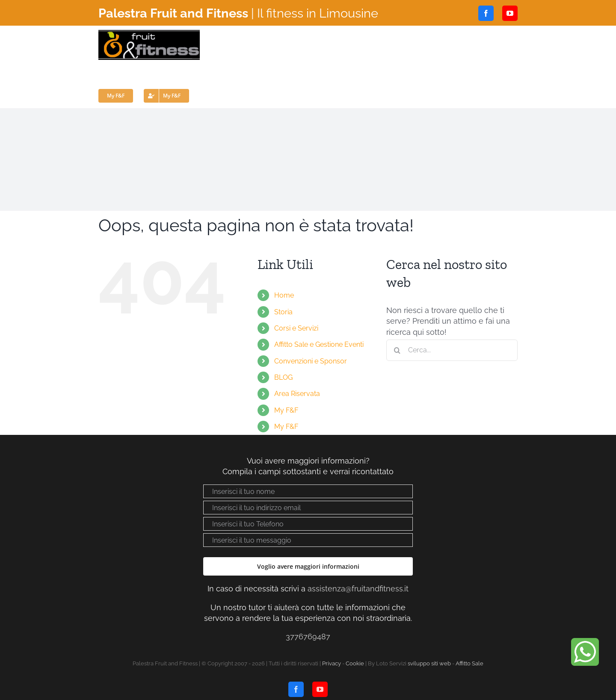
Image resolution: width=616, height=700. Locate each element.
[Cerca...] (452, 350)
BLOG (283, 377)
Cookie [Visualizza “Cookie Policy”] (355, 663)
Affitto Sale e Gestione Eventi (319, 344)
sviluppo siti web (429, 663)
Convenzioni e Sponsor (311, 361)
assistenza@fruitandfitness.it (358, 589)
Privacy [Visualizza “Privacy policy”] (332, 663)
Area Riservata (297, 394)
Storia (283, 312)
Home (284, 295)
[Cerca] (397, 350)
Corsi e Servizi (296, 328)
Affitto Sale (469, 663)
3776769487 (308, 636)
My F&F (286, 410)
